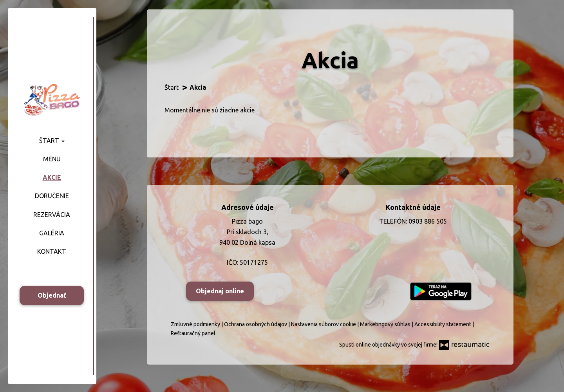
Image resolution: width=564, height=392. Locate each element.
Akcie (52, 177)
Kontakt (52, 251)
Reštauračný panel (193, 333)
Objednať (52, 295)
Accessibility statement (443, 324)
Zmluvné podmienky (196, 324)
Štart (52, 141)
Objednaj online (220, 291)
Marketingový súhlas (386, 324)
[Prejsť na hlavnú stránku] (52, 99)
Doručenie (52, 196)
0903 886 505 (428, 221)
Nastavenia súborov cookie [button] (324, 324)
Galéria (52, 233)
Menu (52, 159)
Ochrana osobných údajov (256, 324)
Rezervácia (52, 215)
